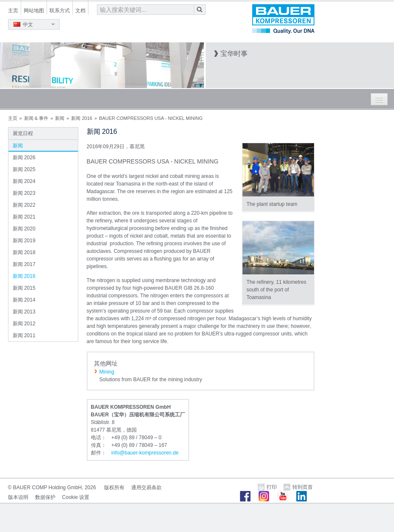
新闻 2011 (24, 335)
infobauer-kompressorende (145, 453)
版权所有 (114, 488)
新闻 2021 (24, 217)
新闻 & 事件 (36, 118)
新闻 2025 (24, 169)
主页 (13, 11)
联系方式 (60, 11)
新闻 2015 (24, 288)
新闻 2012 (24, 324)
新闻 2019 (24, 241)
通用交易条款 (146, 488)
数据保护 (45, 497)
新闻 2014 (24, 300)
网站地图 (34, 11)
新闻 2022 (24, 205)
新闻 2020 (24, 229)
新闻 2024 (24, 181)
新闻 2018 (24, 252)
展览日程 (23, 133)
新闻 (60, 118)
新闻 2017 (24, 264)
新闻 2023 (24, 193)
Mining (107, 372)
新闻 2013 (24, 312)
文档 (80, 11)
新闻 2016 (82, 118)
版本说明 (18, 497)
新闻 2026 (24, 158)
